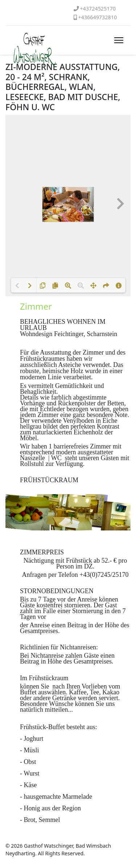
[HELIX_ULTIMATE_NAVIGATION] (119, 40)
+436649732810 (97, 17)
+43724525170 (98, 9)
